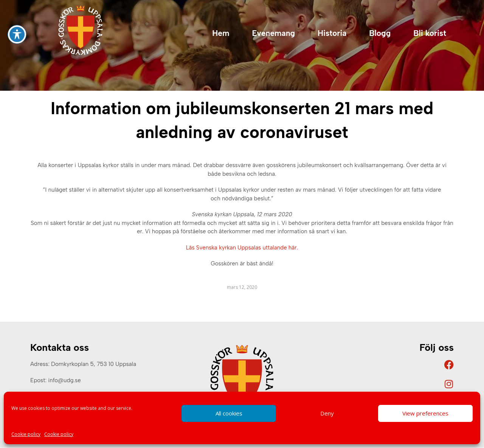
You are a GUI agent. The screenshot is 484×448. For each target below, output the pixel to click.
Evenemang (274, 33)
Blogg (380, 33)
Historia (332, 33)
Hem (221, 33)
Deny (327, 413)
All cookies (229, 413)
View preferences (425, 413)
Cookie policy (26, 434)
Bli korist (430, 33)
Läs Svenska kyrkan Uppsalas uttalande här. (242, 248)
